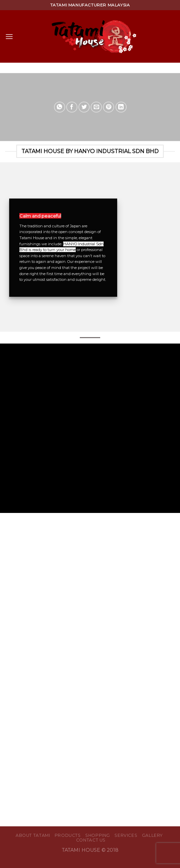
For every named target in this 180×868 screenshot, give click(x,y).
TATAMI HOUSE (82, 850)
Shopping (98, 835)
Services (126, 835)
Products (68, 835)
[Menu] (9, 36)
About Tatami (33, 835)
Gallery (152, 835)
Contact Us (91, 840)
